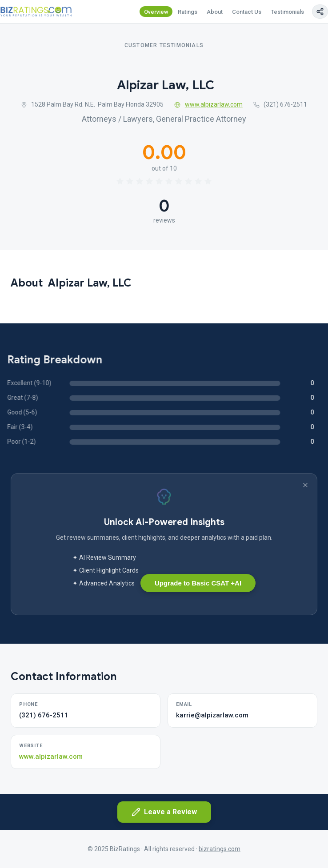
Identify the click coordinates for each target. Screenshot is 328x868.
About (215, 12)
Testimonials (287, 12)
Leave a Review (164, 812)
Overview (156, 12)
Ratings (188, 12)
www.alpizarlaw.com (208, 104)
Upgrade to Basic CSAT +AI (198, 583)
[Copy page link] (320, 12)
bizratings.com (220, 849)
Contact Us (247, 12)
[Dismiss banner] (305, 485)
